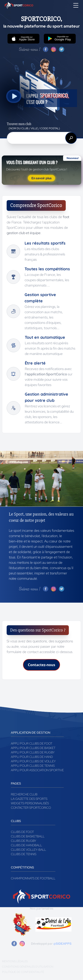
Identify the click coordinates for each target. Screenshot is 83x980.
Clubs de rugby (24, 841)
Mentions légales (15, 961)
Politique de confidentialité (23, 972)
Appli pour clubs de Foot (32, 743)
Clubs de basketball (28, 836)
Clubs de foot (22, 832)
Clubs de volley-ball (28, 850)
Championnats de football (33, 878)
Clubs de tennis (24, 854)
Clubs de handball (26, 845)
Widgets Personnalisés (30, 803)
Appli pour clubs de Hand (32, 757)
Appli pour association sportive (37, 770)
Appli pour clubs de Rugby (33, 752)
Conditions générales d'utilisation (28, 967)
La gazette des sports (29, 799)
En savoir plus (41, 178)
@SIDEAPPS (62, 944)
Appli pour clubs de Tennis (33, 766)
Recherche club (24, 794)
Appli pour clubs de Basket (33, 748)
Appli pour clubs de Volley (33, 761)
